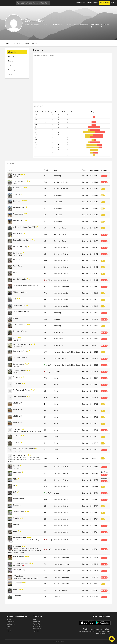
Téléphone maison (20, 292)
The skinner (17, 384)
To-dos (26, 43)
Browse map (81, 3)
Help (35, 620)
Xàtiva (56, 437)
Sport (10, 65)
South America (11, 624)
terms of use (106, 634)
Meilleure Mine (18, 207)
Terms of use (37, 624)
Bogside (16, 524)
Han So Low (17, 472)
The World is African (20, 563)
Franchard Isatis (60, 359)
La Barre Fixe (18, 596)
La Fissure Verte (19, 371)
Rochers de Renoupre (62, 564)
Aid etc (11, 75)
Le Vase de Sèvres (20, 325)
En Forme (16, 194)
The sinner (17, 377)
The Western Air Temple (22, 390)
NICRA (15, 531)
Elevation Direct (19, 512)
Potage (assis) (18, 214)
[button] (112, 639)
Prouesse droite (19, 305)
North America (11, 622)
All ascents (12, 52)
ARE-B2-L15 (17, 416)
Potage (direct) (19, 220)
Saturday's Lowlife (20, 279)
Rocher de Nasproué (61, 287)
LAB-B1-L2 (17, 442)
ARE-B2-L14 (17, 423)
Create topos (92, 3)
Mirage (16, 318)
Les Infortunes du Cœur (22, 312)
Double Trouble (19, 557)
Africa (8, 626)
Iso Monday (17, 546)
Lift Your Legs (18, 576)
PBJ (14, 479)
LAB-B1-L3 (17, 436)
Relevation (17, 505)
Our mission (37, 629)
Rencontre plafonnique (22, 344)
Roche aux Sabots (60, 590)
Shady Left (17, 259)
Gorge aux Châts (60, 228)
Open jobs (36, 631)
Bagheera (17, 175)
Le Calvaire (58, 195)
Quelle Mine (17, 201)
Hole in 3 (16, 466)
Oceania (9, 631)
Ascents (16, 43)
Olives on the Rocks (20, 455)
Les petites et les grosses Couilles (26, 285)
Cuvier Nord (58, 332)
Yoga (15, 299)
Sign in (114, 3)
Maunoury (57, 176)
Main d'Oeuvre (18, 234)
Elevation (16, 518)
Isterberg (57, 493)
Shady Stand (18, 266)
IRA (14, 486)
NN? (14, 492)
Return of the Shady (20, 247)
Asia (8, 629)
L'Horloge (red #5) (20, 357)
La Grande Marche (20, 181)
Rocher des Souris (61, 293)
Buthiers (57, 372)
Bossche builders (82, 25)
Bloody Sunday (19, 498)
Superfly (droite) (19, 570)
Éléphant (57, 597)
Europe (9, 620)
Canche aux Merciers (61, 182)
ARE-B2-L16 (17, 409)
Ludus (15, 338)
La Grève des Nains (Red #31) (24, 227)
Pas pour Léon (18, 188)
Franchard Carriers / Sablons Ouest (67, 352)
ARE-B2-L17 (17, 403)
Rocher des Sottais (61, 247)
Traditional (12, 70)
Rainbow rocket (19, 364)
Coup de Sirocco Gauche (22, 240)
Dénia (56, 378)
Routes (11, 61)
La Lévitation (17, 583)
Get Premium (104, 3)
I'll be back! (17, 429)
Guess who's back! (20, 397)
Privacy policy (37, 626)
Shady (15, 272)
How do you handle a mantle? (24, 449)
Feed (7, 43)
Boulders (11, 57)
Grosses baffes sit (20, 331)
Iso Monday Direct (20, 538)
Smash (15, 589)
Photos (35, 43)
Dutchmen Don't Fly (20, 351)
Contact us (37, 622)
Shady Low (17, 253)
